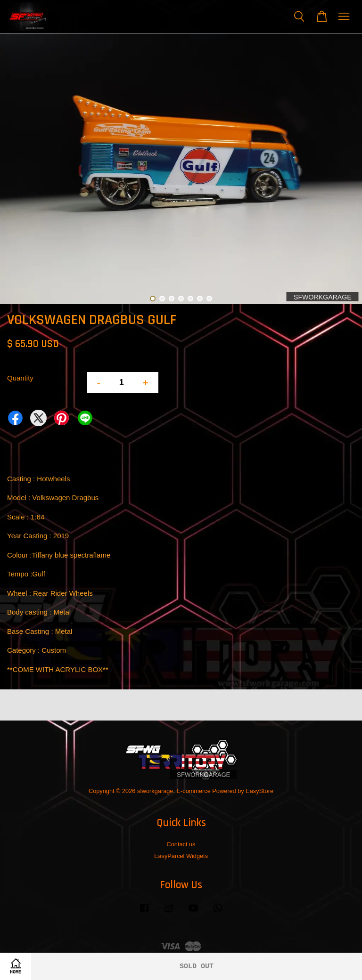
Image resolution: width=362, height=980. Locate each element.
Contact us (181, 844)
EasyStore (259, 791)
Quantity (20, 378)
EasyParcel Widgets (181, 856)
